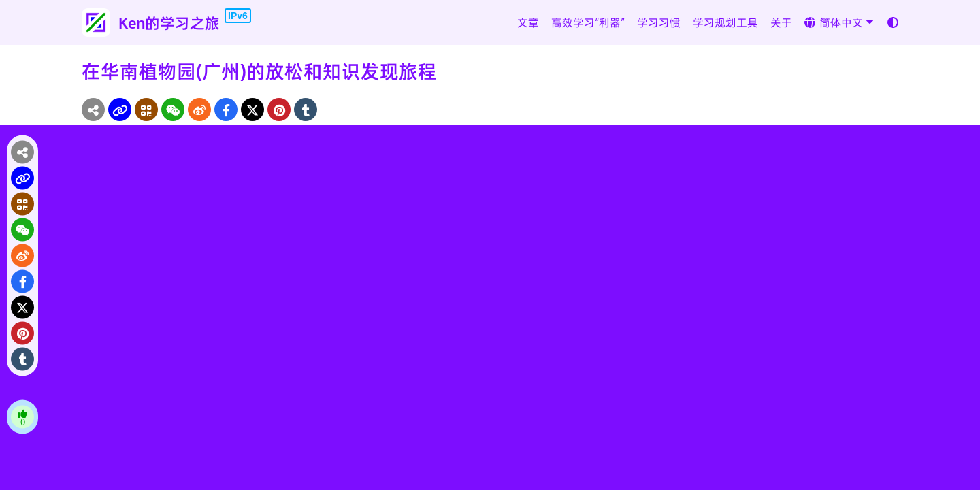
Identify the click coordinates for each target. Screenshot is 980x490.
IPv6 (238, 16)
